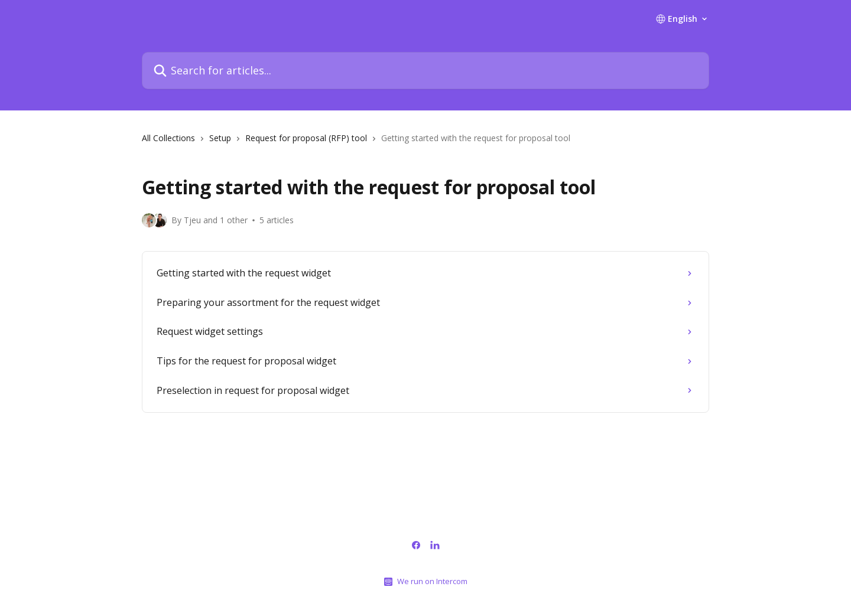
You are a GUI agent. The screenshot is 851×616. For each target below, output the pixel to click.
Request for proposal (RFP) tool (306, 138)
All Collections (168, 138)
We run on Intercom (432, 581)
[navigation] (425, 143)
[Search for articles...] (425, 71)
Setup (220, 138)
